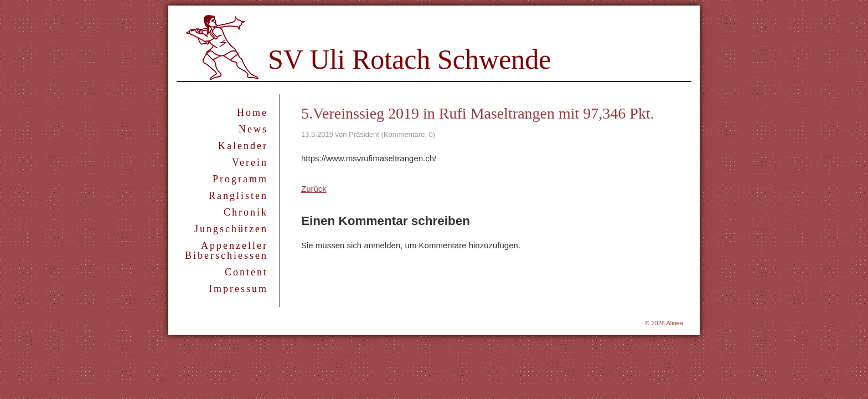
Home (252, 112)
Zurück (314, 189)
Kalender (243, 146)
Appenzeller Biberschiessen (226, 250)
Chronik (246, 212)
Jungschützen (231, 229)
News (253, 129)
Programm (240, 179)
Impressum (238, 289)
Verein (250, 162)
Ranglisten (238, 196)
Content (246, 272)
